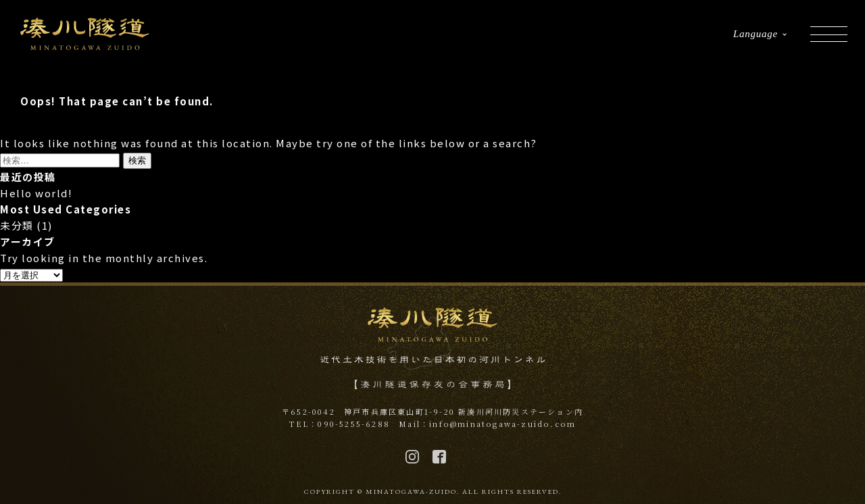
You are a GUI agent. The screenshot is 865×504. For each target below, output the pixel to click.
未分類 (17, 225)
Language (756, 34)
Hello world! (36, 193)
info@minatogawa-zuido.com (502, 424)
